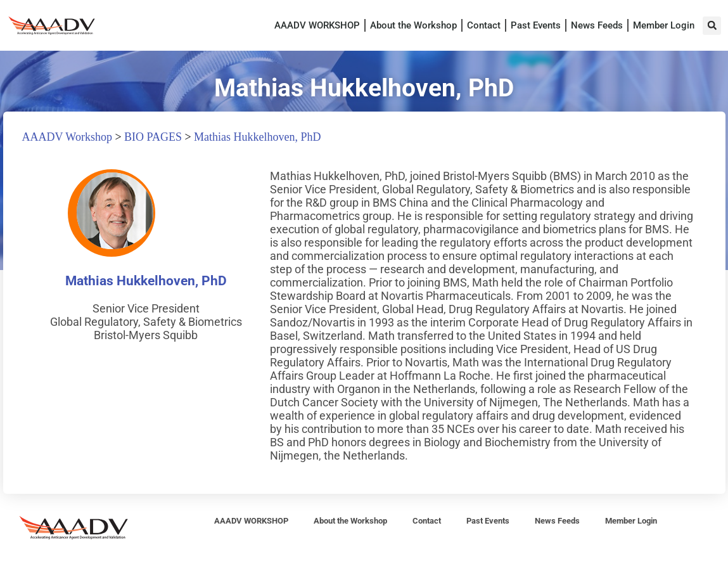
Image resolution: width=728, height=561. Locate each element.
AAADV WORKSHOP (317, 25)
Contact (484, 25)
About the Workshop (413, 25)
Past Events (536, 25)
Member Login (664, 25)
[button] (712, 26)
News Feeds (597, 25)
